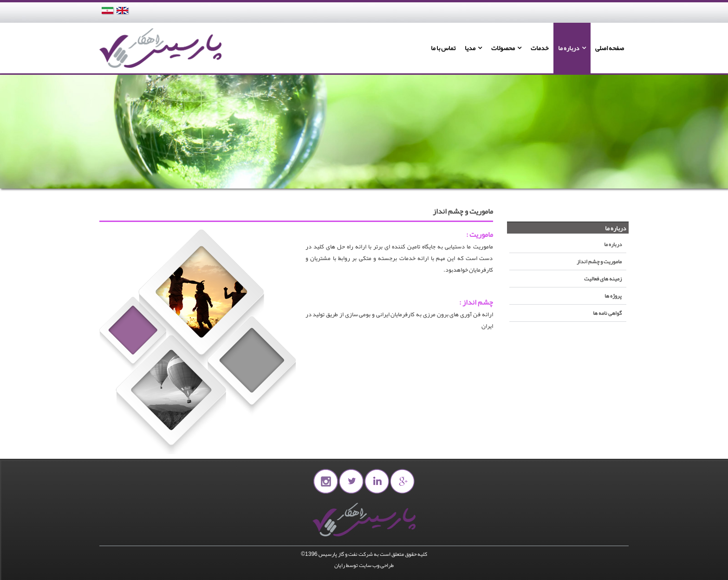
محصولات (503, 48)
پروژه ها (613, 296)
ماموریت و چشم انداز (599, 261)
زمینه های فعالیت (603, 279)
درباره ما (569, 48)
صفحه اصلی (610, 48)
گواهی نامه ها (607, 313)
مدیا (470, 48)
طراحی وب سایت (376, 565)
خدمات (540, 48)
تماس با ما (443, 48)
